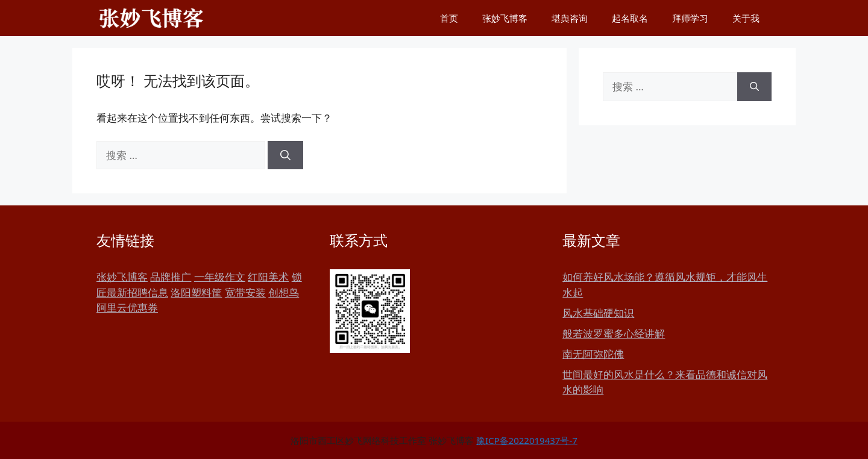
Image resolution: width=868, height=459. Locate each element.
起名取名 (630, 18)
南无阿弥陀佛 (593, 354)
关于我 (746, 18)
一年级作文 (220, 277)
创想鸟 (284, 292)
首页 (449, 18)
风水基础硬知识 (598, 313)
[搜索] (285, 155)
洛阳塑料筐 (196, 292)
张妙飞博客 (505, 18)
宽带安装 (245, 292)
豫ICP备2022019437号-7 (527, 440)
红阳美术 (268, 277)
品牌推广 (171, 277)
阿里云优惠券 (127, 308)
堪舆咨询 (570, 18)
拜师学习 (690, 18)
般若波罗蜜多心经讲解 (614, 333)
